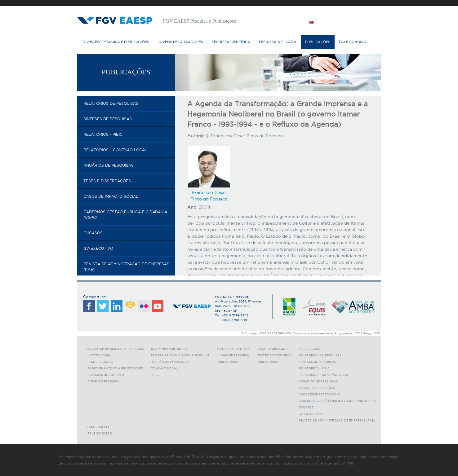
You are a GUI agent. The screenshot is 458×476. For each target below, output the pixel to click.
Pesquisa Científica (231, 42)
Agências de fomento (106, 375)
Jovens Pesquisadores (180, 42)
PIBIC (155, 375)
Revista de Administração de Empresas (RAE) (126, 267)
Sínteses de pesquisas (108, 119)
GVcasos (93, 233)
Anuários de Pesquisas (109, 165)
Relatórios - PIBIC (103, 134)
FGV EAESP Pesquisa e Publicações (115, 42)
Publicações (318, 42)
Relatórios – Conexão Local (115, 150)
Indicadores (227, 362)
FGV (221, 3)
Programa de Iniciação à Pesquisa (180, 355)
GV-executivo (98, 248)
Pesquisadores (100, 362)
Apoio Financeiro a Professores (116, 368)
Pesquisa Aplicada (278, 42)
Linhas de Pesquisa (233, 355)
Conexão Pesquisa (103, 381)
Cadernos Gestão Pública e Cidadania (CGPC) (125, 215)
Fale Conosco (353, 42)
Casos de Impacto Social (111, 196)
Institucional (99, 355)
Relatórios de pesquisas (111, 103)
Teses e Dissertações (107, 181)
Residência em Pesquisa (171, 362)
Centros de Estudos (274, 355)
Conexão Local (164, 368)
